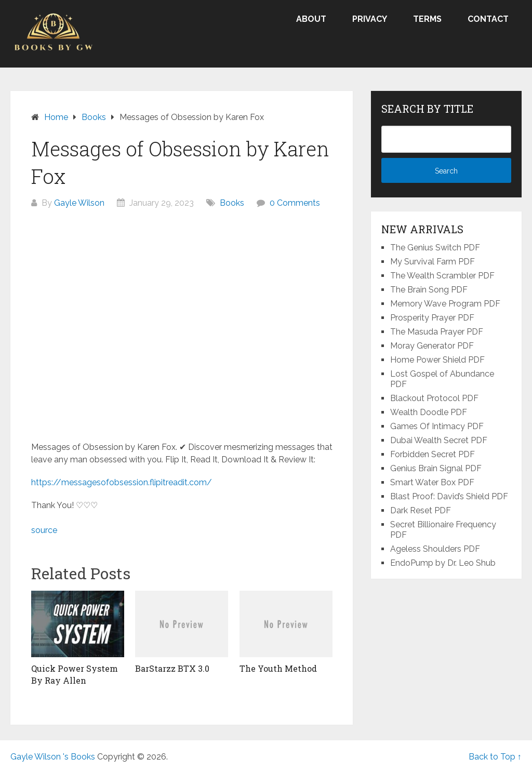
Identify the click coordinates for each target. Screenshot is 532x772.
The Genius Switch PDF (435, 248)
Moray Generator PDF (432, 346)
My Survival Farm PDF (433, 262)
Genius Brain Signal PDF (436, 468)
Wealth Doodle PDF (429, 412)
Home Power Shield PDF (437, 360)
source (44, 530)
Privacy (370, 19)
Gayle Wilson (79, 203)
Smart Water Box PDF (432, 482)
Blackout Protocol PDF (434, 398)
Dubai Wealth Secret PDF (439, 440)
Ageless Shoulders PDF (435, 549)
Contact (488, 19)
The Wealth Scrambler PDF (442, 276)
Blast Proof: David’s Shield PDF (449, 496)
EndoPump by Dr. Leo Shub (443, 563)
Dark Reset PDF (421, 510)
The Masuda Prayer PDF (437, 332)
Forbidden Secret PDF (433, 454)
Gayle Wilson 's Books (53, 757)
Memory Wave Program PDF (445, 304)
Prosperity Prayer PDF (432, 318)
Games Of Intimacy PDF (437, 426)
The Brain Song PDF (429, 290)
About (311, 19)
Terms (427, 19)
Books (232, 203)
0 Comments (295, 203)
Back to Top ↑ (495, 757)
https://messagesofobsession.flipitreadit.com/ (122, 482)
